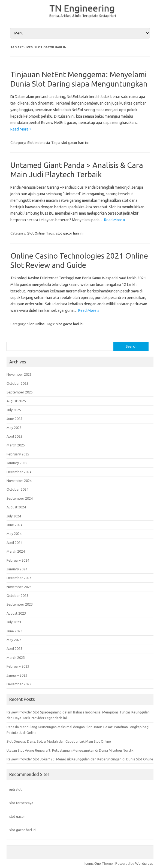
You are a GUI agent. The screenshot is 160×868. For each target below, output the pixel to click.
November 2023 (19, 587)
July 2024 (14, 516)
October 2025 (17, 383)
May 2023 (14, 640)
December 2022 (19, 684)
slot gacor (17, 816)
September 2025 (20, 392)
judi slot (16, 789)
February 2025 (18, 454)
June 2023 (14, 631)
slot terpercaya (21, 803)
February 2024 (18, 560)
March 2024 (16, 551)
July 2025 (14, 410)
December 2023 (19, 578)
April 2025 (14, 436)
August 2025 (16, 401)
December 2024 (19, 472)
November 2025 (19, 374)
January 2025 (17, 463)
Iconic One (93, 863)
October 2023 (17, 596)
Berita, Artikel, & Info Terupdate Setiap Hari (83, 16)
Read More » (21, 129)
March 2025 (16, 445)
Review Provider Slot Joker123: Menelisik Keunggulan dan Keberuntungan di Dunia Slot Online (80, 759)
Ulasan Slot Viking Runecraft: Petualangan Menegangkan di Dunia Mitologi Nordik (70, 750)
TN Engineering (82, 8)
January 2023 (17, 675)
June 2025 (14, 419)
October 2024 (17, 489)
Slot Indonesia (39, 143)
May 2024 (14, 534)
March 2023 (16, 657)
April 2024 (14, 543)
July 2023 (14, 622)
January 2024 (17, 569)
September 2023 (20, 604)
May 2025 (14, 428)
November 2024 (19, 481)
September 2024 (20, 498)
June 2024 (14, 525)
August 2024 (16, 507)
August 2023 (16, 613)
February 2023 (18, 666)
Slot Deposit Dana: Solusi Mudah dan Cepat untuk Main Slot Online (59, 741)
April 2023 (14, 648)
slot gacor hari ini (75, 143)
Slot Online (36, 233)
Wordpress (144, 863)
